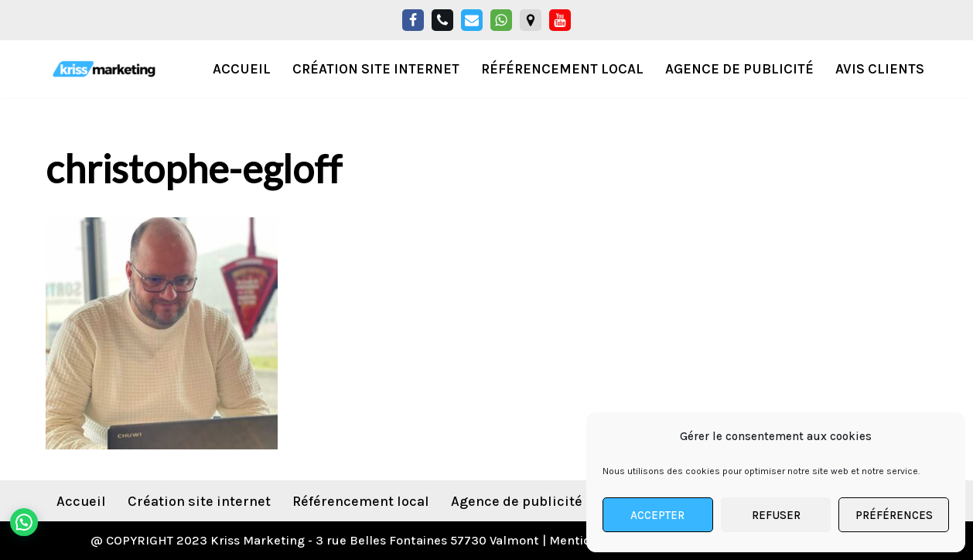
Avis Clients (880, 69)
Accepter (657, 515)
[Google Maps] (531, 20)
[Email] (472, 20)
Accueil (242, 69)
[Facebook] (413, 20)
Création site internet (199, 501)
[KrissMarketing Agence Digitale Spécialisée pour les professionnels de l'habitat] (104, 69)
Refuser (776, 515)
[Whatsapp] (501, 20)
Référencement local (562, 69)
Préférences (894, 515)
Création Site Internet (376, 69)
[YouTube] (560, 20)
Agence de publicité (739, 69)
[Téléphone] (442, 20)
